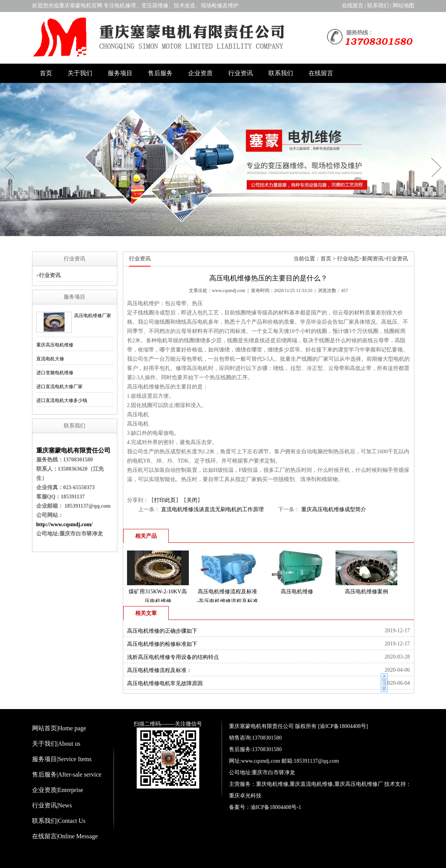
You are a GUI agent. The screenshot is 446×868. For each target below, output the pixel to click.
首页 (46, 73)
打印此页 (165, 500)
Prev (6, 155)
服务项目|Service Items (62, 759)
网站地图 (404, 6)
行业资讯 (241, 73)
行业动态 (348, 259)
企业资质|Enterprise (58, 790)
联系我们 (378, 6)
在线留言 (353, 6)
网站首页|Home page (59, 728)
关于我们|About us (56, 744)
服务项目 (120, 73)
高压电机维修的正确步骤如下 (162, 631)
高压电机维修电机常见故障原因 (165, 683)
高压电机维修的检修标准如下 (162, 644)
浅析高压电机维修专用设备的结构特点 (173, 657)
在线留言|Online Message (65, 836)
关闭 (192, 500)
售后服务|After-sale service (67, 774)
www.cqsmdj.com (229, 290)
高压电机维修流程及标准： (159, 670)
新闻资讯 (373, 259)
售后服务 (160, 73)
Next (432, 155)
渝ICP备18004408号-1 (276, 807)
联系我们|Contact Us (59, 821)
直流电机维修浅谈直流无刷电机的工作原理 (212, 509)
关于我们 (80, 73)
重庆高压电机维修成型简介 (333, 509)
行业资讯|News (52, 805)
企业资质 (200, 73)
